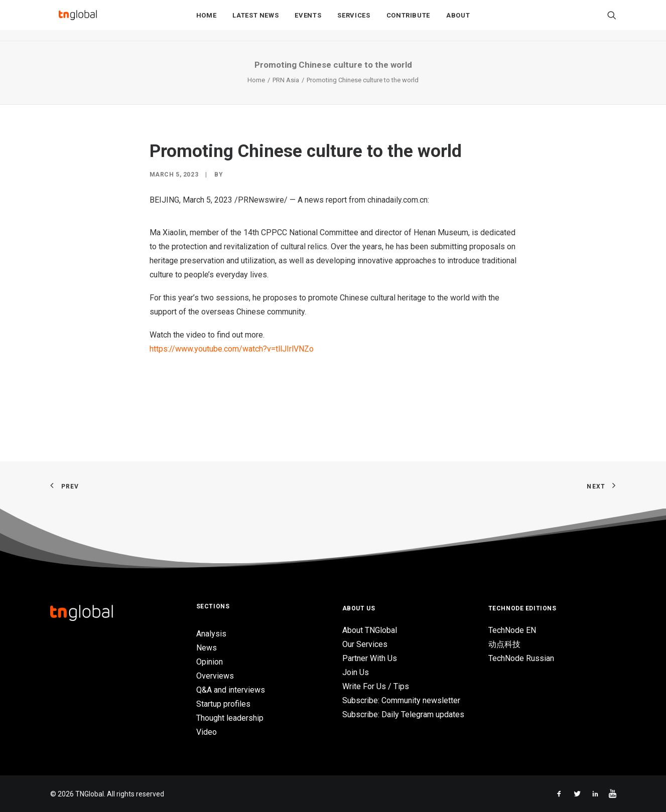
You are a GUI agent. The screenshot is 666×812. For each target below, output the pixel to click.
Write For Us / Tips (376, 686)
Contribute (409, 21)
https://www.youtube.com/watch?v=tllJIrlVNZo (232, 349)
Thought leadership (230, 718)
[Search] (612, 21)
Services (354, 21)
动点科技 (504, 644)
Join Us (356, 672)
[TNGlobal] (78, 21)
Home (207, 21)
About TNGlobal (370, 630)
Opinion (210, 662)
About (458, 21)
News (207, 648)
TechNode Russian (521, 658)
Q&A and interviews (231, 690)
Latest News (255, 21)
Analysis (211, 634)
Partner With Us (370, 658)
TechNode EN (512, 630)
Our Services (365, 644)
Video (207, 732)
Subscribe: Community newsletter (401, 700)
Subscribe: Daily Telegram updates (403, 714)
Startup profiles (223, 704)
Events (308, 21)
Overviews (215, 676)
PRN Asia (286, 80)
